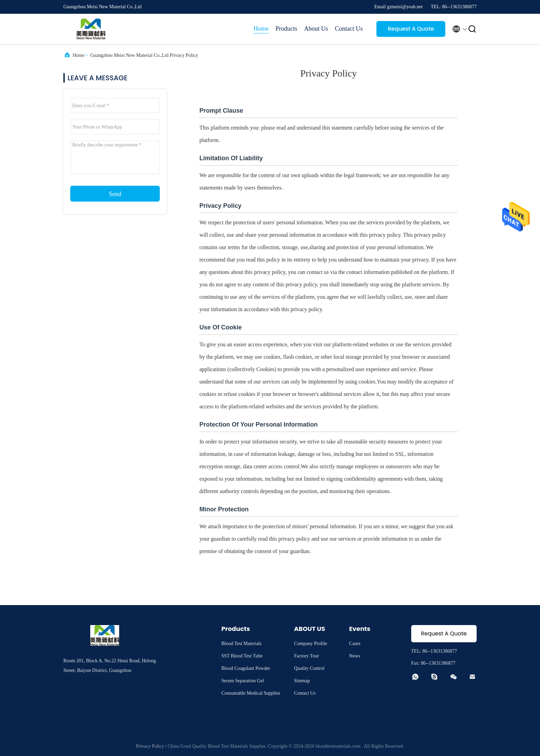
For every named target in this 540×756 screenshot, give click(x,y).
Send (115, 194)
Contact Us (349, 29)
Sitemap (302, 681)
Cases (355, 643)
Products (286, 29)
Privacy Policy (150, 746)
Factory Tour (307, 656)
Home (261, 29)
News (355, 656)
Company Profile (311, 643)
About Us (316, 29)
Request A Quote (411, 29)
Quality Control (309, 668)
